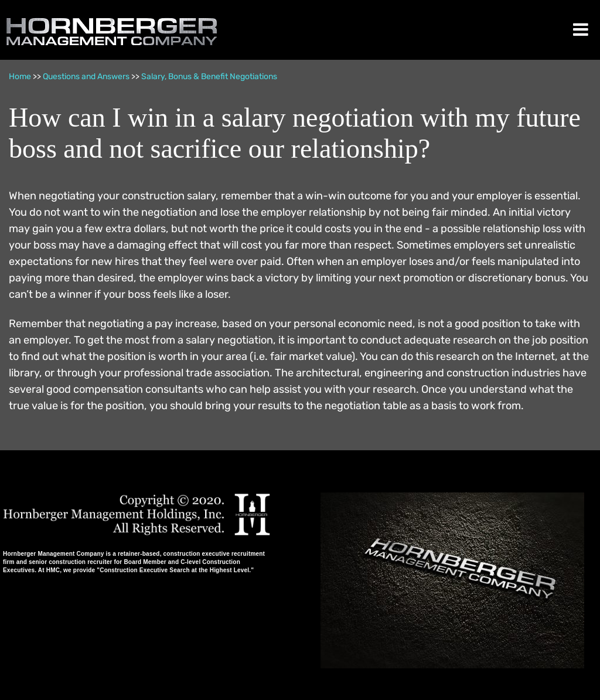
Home (20, 77)
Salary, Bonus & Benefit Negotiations (209, 77)
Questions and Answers (86, 77)
